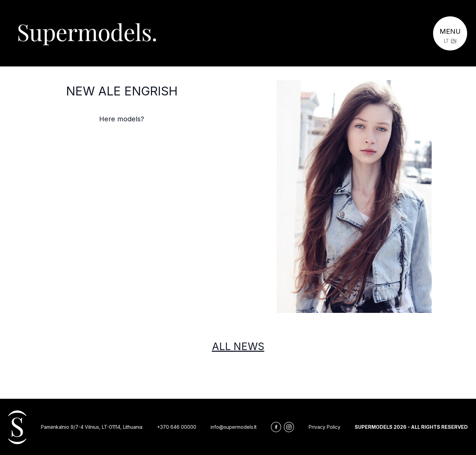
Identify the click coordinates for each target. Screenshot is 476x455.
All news (238, 346)
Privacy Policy (325, 427)
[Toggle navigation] (450, 33)
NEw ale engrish (122, 91)
